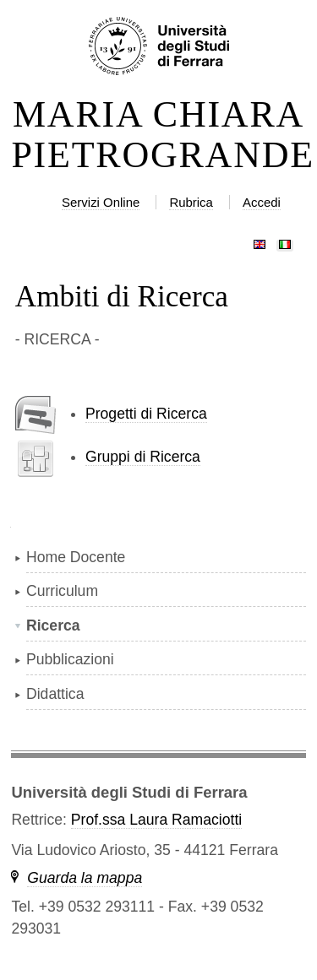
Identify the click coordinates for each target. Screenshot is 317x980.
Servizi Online (101, 202)
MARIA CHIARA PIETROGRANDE (158, 135)
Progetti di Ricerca (146, 414)
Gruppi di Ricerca (143, 457)
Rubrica (191, 202)
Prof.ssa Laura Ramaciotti (156, 820)
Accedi (262, 202)
